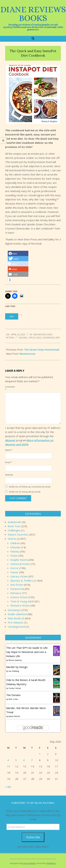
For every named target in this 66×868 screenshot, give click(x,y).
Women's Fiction (20, 605)
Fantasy (15, 551)
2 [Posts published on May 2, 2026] (48, 754)
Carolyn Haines (15, 688)
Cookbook (48, 338)
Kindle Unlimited (17, 614)
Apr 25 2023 (35, 338)
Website (9, 475)
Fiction (14, 556)
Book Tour (14, 526)
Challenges (14, 530)
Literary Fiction (19, 576)
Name (9, 450)
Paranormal (17, 589)
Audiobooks (15, 522)
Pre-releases (16, 622)
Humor (14, 572)
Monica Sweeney (15, 660)
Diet (58, 338)
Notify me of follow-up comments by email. (30, 487)
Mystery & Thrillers (22, 581)
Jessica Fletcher (14, 716)
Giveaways (14, 610)
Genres (12, 539)
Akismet (10, 440)
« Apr (8, 787)
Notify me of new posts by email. (25, 492)
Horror (14, 568)
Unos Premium (29, 863)
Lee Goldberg (14, 671)
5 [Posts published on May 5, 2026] (16, 760)
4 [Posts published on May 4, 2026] (8, 760)
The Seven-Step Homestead (42, 349)
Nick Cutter (13, 699)
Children (15, 543)
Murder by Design (17, 667)
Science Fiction (19, 597)
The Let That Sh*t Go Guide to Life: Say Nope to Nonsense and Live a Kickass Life (27, 652)
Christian (15, 547)
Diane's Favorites (18, 534)
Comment (9, 388)
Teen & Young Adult (22, 601)
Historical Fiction (20, 564)
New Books (40, 334)
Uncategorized (16, 627)
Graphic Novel (19, 560)
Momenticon (27, 354)
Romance (16, 593)
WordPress (51, 863)
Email (9, 462)
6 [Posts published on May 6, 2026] (24, 760)
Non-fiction (17, 585)
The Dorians (13, 695)
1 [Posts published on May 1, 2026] (40, 754)
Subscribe (33, 837)
